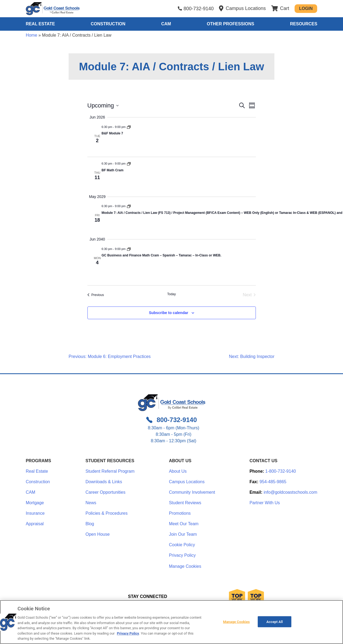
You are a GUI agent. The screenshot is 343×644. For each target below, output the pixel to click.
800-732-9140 (199, 9)
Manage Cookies (185, 566)
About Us (178, 471)
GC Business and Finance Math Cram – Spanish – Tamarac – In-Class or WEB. (162, 255)
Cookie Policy (182, 545)
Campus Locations (187, 482)
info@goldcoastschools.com (290, 492)
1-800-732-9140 (281, 471)
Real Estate (40, 24)
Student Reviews (185, 503)
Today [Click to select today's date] (171, 294)
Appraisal (35, 524)
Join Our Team (183, 534)
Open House (98, 534)
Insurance (35, 513)
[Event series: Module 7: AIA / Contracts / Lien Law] (129, 127)
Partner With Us (265, 503)
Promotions (180, 513)
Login (306, 8)
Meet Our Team (184, 524)
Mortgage (35, 503)
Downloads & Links (104, 482)
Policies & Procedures (107, 513)
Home (32, 35)
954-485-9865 (273, 482)
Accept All (275, 622)
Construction (108, 24)
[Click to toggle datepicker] (103, 105)
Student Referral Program (110, 471)
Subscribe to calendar (168, 313)
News (91, 503)
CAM (166, 24)
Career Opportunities (106, 492)
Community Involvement (192, 492)
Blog (90, 524)
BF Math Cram (113, 170)
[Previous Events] (96, 295)
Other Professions (231, 24)
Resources (304, 24)
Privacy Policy (182, 555)
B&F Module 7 (112, 133)
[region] (171, 622)
